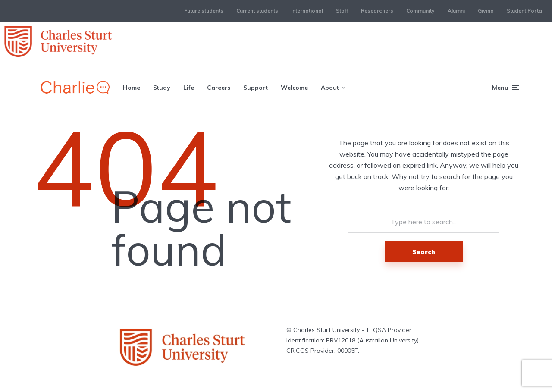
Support (256, 88)
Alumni (456, 11)
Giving (486, 11)
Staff (342, 11)
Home (132, 88)
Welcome (294, 88)
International (307, 11)
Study (162, 88)
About (330, 88)
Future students (204, 11)
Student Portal (525, 11)
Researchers (377, 11)
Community (420, 11)
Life (189, 88)
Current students (257, 11)
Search (424, 252)
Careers (219, 88)
